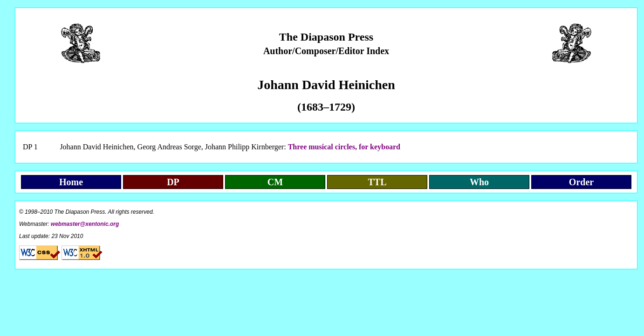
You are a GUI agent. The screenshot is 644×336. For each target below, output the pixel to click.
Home (71, 182)
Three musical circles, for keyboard (344, 147)
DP (173, 182)
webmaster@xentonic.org (85, 224)
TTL (377, 182)
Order (581, 182)
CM (275, 182)
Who (479, 182)
